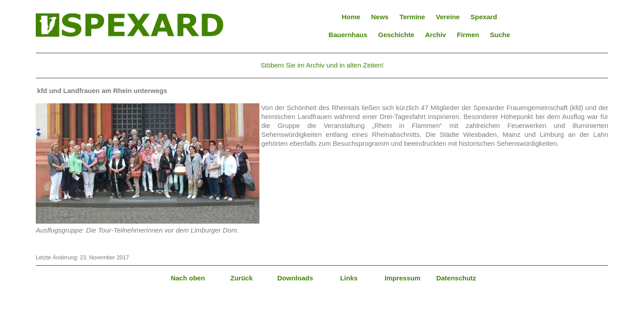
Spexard (484, 17)
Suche (500, 35)
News (380, 17)
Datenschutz (456, 278)
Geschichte (396, 35)
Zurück (241, 278)
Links (349, 278)
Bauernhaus (348, 35)
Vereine (448, 17)
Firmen (468, 35)
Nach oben (188, 278)
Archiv (436, 35)
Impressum (402, 278)
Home (351, 17)
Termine (412, 17)
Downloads (295, 278)
